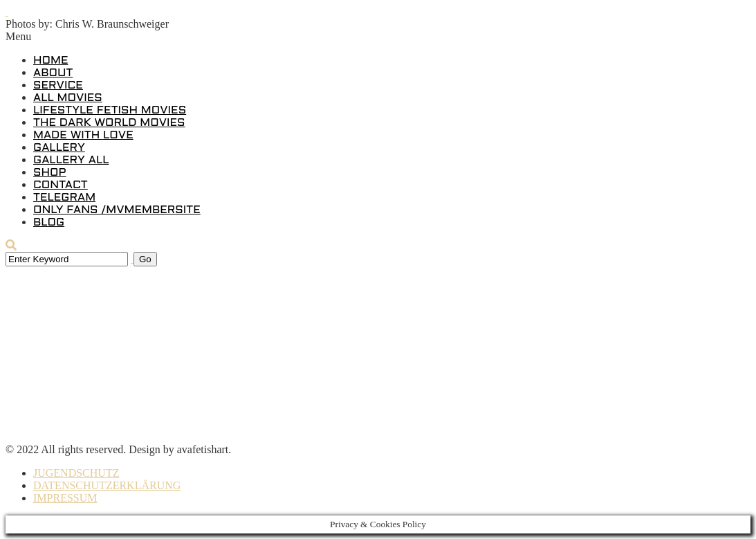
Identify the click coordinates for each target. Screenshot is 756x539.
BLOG (49, 222)
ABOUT (53, 73)
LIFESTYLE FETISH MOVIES (110, 110)
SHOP (50, 173)
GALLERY (59, 148)
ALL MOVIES (68, 98)
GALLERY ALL (71, 160)
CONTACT (61, 185)
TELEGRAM (64, 198)
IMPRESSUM (65, 498)
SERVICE (58, 85)
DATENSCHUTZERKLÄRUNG (107, 485)
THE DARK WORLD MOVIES (109, 123)
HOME (50, 61)
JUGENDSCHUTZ (76, 473)
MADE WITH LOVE (83, 135)
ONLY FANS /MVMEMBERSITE (117, 210)
